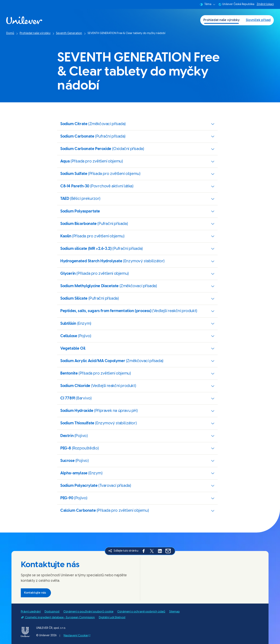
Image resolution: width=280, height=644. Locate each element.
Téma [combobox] (207, 4)
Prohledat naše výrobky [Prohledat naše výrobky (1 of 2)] (221, 20)
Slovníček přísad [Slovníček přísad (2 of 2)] (258, 20)
